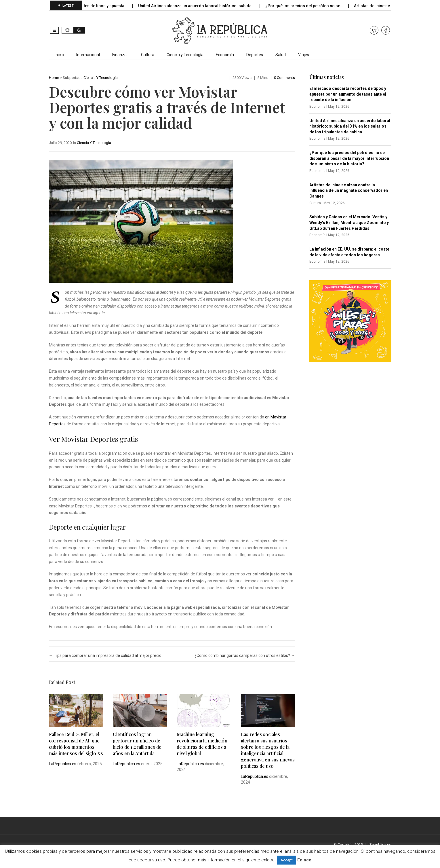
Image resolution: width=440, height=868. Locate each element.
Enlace (304, 860)
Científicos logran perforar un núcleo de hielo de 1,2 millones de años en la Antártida (137, 744)
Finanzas (120, 55)
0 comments (284, 78)
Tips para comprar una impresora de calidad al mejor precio (105, 655)
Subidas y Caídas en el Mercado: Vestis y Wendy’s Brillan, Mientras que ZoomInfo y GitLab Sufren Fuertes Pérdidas (349, 222)
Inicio (59, 55)
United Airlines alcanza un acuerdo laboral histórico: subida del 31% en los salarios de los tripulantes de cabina (350, 126)
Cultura (148, 55)
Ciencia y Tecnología (185, 55)
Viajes (304, 55)
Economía (225, 55)
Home (54, 78)
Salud (281, 55)
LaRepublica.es (63, 764)
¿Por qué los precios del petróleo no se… (310, 6)
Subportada (73, 78)
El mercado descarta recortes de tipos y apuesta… (86, 6)
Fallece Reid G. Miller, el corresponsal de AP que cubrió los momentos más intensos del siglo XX (76, 744)
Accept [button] (287, 860)
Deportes (255, 55)
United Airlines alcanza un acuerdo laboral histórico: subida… (202, 6)
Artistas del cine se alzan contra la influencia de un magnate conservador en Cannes (349, 191)
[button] (54, 30)
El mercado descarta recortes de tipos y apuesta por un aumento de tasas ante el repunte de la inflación (348, 94)
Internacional (88, 55)
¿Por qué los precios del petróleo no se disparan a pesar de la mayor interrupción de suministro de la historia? (349, 158)
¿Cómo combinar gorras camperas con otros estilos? (245, 655)
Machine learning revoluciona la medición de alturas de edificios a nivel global (202, 744)
